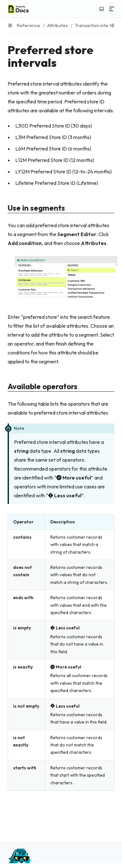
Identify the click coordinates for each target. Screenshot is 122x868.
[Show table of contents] (112, 25)
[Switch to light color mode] (102, 9)
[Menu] (112, 9)
